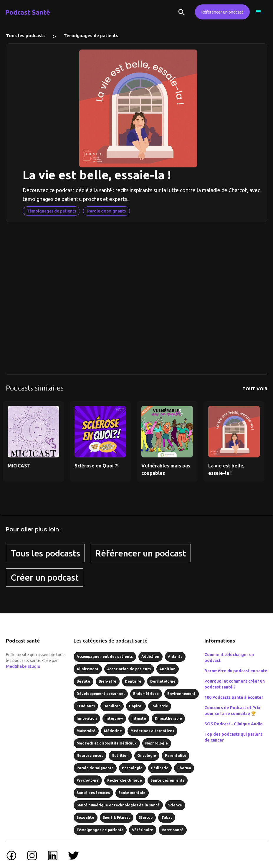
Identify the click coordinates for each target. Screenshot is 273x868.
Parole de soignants (106, 211)
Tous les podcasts (26, 36)
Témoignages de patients (91, 36)
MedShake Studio (23, 666)
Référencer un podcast (222, 12)
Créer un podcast (45, 577)
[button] (259, 12)
